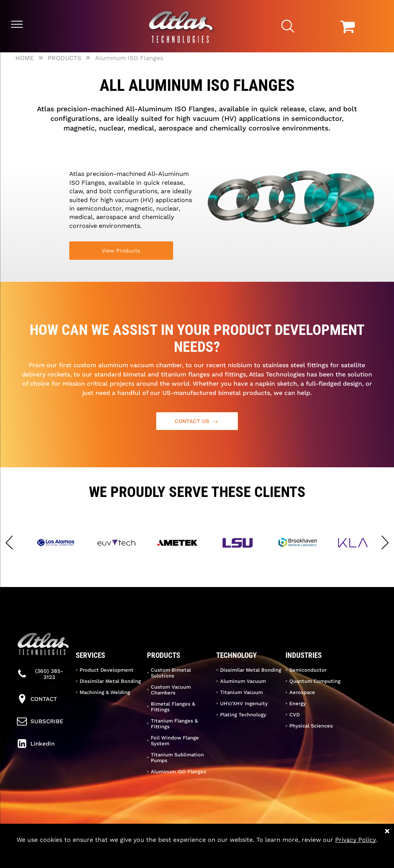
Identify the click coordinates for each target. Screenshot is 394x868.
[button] (9, 543)
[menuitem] (109, 670)
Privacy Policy (356, 840)
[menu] (17, 24)
